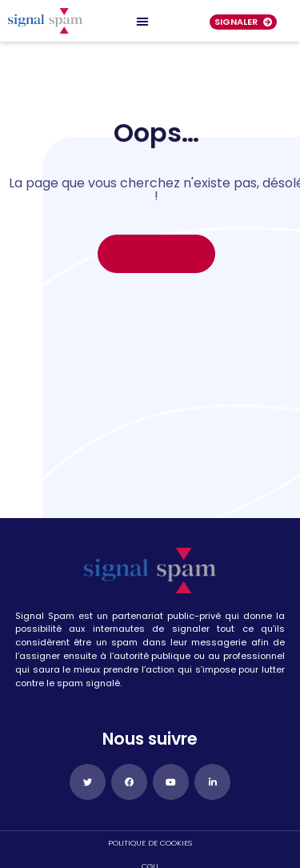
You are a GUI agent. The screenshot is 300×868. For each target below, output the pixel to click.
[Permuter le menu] (142, 21)
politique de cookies (150, 843)
